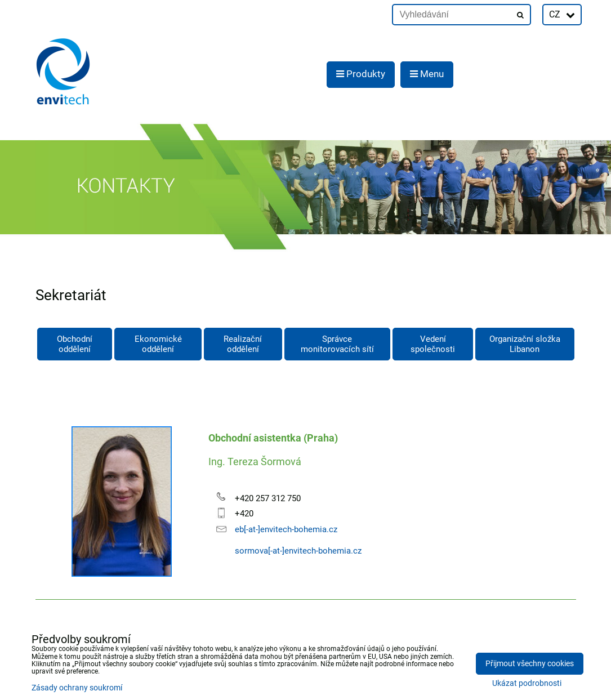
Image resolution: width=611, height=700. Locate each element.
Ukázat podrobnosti (527, 684)
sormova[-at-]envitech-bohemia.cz (298, 551)
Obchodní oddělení (75, 344)
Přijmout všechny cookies (530, 664)
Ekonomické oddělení (158, 344)
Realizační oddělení (243, 344)
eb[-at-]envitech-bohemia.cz (286, 529)
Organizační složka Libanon (525, 344)
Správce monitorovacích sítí (337, 344)
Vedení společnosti (433, 344)
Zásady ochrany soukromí (77, 688)
